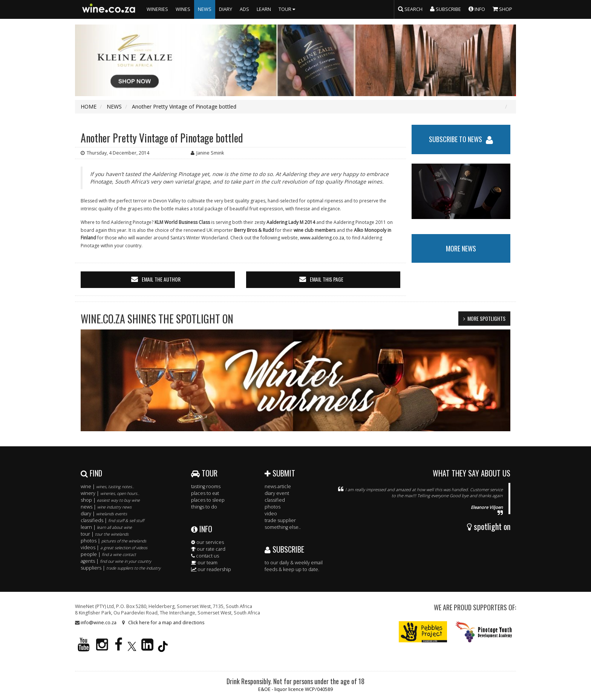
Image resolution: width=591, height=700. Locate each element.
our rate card (208, 549)
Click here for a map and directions (166, 623)
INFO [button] (477, 9)
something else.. (283, 527)
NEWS (205, 9)
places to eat (205, 493)
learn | (106, 527)
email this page (327, 279)
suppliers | (121, 568)
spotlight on (489, 526)
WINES (183, 9)
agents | (116, 561)
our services (207, 542)
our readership (211, 569)
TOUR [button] (288, 9)
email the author (161, 279)
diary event (277, 493)
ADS (244, 9)
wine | (107, 486)
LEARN (264, 9)
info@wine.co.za (99, 623)
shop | (110, 500)
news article (278, 486)
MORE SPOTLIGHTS (486, 318)
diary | (104, 514)
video (271, 514)
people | (108, 554)
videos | (114, 548)
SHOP (502, 9)
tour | (105, 534)
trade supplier (280, 520)
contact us (205, 556)
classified (275, 500)
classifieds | (112, 520)
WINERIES (157, 9)
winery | (110, 493)
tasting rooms (206, 486)
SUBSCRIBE (284, 549)
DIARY (226, 9)
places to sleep (208, 500)
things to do (204, 507)
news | (106, 507)
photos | (113, 541)
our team (204, 563)
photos (273, 507)
